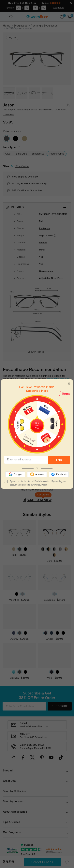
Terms (66, 394)
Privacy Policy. (41, 485)
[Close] (69, 383)
